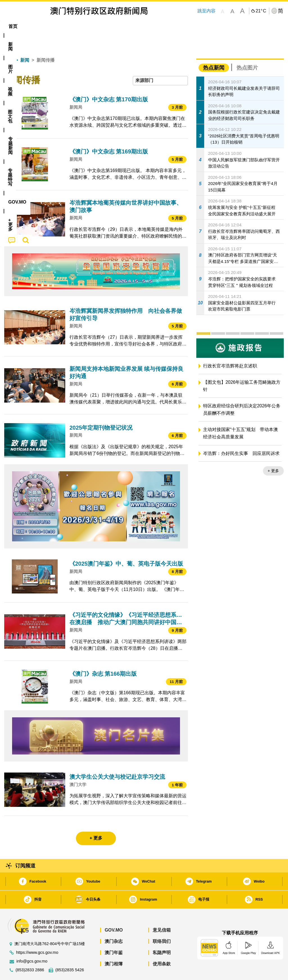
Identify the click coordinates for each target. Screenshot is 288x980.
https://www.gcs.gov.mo (37, 935)
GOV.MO (114, 913)
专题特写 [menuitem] (152, 26)
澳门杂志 (114, 924)
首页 (9, 43)
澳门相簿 (114, 947)
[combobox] (160, 63)
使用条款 (162, 947)
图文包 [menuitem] (97, 26)
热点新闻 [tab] (214, 51)
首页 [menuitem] (13, 26)
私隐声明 (162, 935)
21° (261, 11)
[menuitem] (33, 26)
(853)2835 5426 (70, 953)
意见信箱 (162, 913)
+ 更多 (273, 454)
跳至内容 (206, 11)
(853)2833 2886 (30, 953)
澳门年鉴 (114, 935)
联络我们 (162, 924)
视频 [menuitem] (75, 26)
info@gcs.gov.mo (32, 944)
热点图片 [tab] (247, 51)
